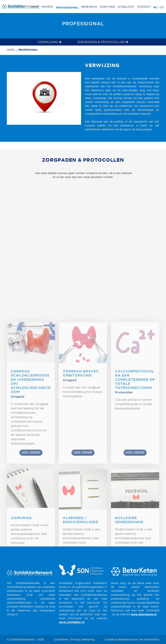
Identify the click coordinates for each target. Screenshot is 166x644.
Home (35, 7)
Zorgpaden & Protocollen (103, 42)
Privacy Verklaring (83, 639)
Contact (144, 7)
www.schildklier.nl (72, 622)
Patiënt (47, 7)
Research (89, 7)
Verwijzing (50, 42)
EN (162, 7)
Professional (67, 8)
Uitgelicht (126, 7)
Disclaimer (61, 639)
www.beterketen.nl (144, 615)
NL (155, 7)
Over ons (107, 7)
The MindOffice (149, 639)
